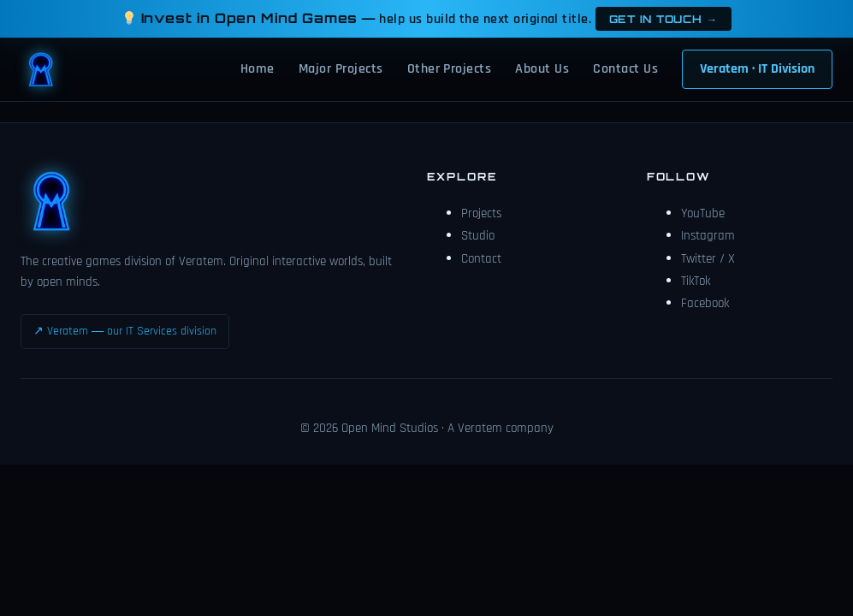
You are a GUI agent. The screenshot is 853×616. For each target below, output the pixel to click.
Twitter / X (708, 259)
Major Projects (341, 69)
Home (258, 69)
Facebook (705, 303)
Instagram (708, 236)
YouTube (703, 213)
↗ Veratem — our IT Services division (125, 331)
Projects (481, 213)
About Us (542, 69)
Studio (478, 236)
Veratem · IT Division (757, 69)
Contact (481, 259)
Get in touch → (663, 19)
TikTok (696, 281)
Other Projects (450, 69)
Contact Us (625, 69)
